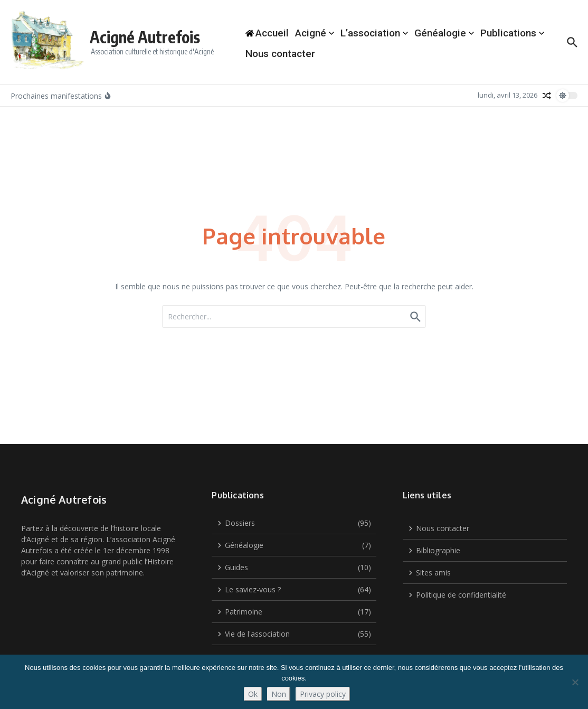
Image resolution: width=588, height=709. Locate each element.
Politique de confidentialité (457, 595)
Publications (512, 33)
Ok (253, 694)
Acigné (315, 33)
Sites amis (429, 573)
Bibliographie (434, 550)
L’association (374, 33)
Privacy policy (323, 694)
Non (279, 694)
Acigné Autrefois (145, 37)
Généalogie (444, 33)
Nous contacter (280, 54)
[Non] (575, 682)
